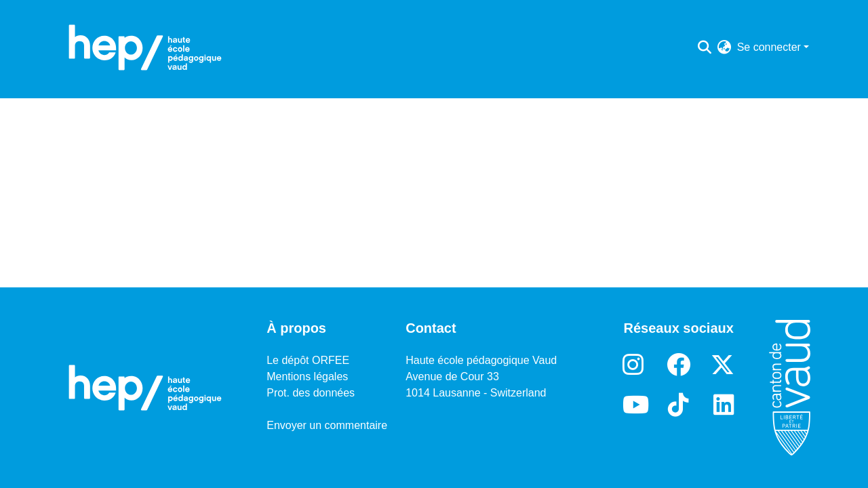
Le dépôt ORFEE (308, 360)
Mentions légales (307, 377)
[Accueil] (145, 47)
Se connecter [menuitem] (769, 47)
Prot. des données (311, 393)
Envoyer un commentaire (327, 425)
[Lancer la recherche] (705, 47)
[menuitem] (725, 47)
